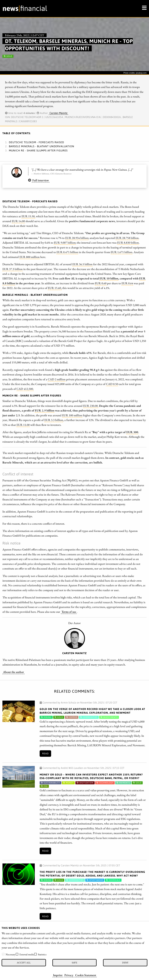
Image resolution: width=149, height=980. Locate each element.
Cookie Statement (86, 975)
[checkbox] (3, 954)
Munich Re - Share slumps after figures (38, 150)
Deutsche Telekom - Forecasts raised (36, 142)
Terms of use (69, 612)
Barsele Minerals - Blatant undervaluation (42, 146)
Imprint (58, 975)
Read (45, 754)
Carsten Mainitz (58, 113)
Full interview (41, 180)
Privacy (69, 975)
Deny (125, 962)
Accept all (24, 962)
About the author (14, 672)
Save (74, 962)
